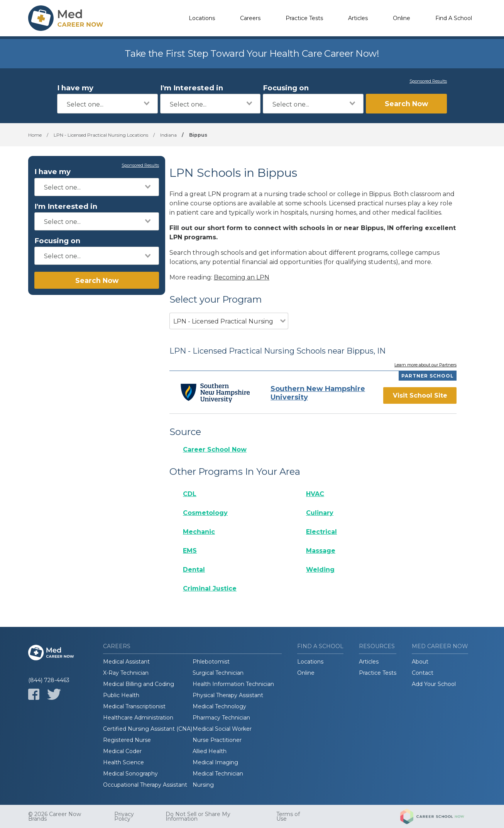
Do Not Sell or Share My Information (198, 816)
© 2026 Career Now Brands (55, 816)
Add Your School (434, 684)
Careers (250, 18)
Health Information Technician (233, 684)
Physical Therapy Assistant (228, 695)
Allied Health (210, 751)
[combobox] (107, 104)
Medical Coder (122, 751)
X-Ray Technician (126, 673)
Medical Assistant (126, 662)
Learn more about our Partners (425, 365)
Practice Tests (304, 18)
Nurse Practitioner (217, 740)
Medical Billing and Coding (139, 684)
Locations (202, 18)
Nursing (203, 785)
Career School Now (215, 450)
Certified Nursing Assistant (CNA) (148, 729)
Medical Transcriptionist (134, 706)
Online (402, 18)
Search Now (406, 104)
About (420, 662)
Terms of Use (288, 816)
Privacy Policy (124, 816)
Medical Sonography (130, 774)
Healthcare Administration (138, 718)
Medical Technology (219, 706)
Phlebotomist (211, 662)
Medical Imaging (215, 762)
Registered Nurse (127, 740)
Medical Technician (218, 774)
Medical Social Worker (222, 729)
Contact (423, 673)
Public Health (121, 695)
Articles (358, 18)
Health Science (123, 762)
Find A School (454, 18)
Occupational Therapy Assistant (145, 785)
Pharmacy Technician (221, 718)
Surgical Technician (218, 673)
